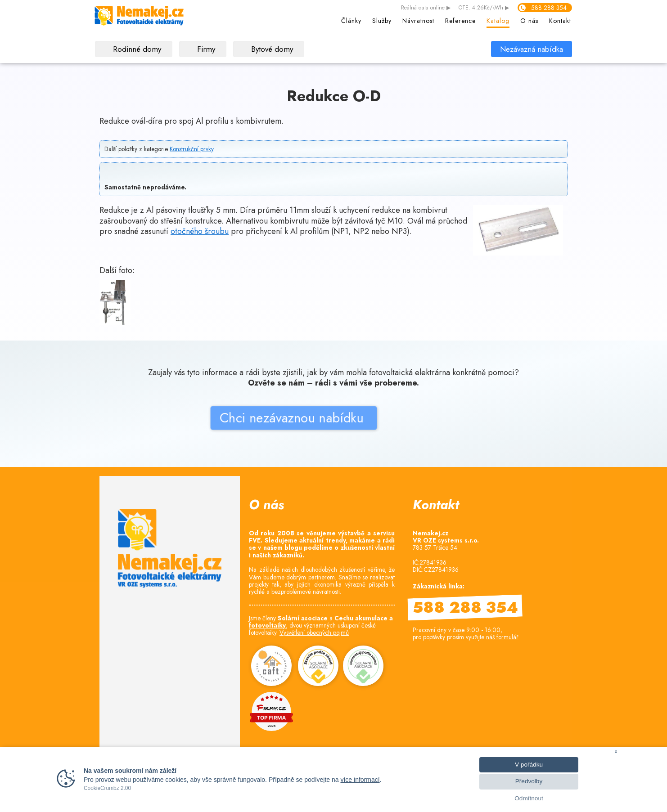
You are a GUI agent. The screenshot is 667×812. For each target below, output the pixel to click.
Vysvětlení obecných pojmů (314, 633)
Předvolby (529, 781)
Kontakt (560, 21)
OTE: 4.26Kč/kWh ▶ (484, 8)
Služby (382, 21)
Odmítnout (529, 798)
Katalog (498, 21)
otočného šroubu (200, 231)
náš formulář (502, 637)
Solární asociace (303, 618)
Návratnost (418, 21)
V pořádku (529, 765)
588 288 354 (549, 8)
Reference (460, 21)
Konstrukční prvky (192, 149)
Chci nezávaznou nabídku (228, 455)
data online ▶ (426, 8)
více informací (360, 780)
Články (351, 21)
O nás (529, 21)
